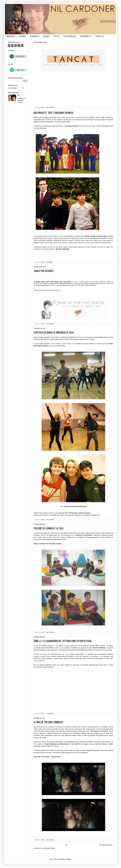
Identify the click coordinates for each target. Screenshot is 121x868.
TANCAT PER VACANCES (44, 271)
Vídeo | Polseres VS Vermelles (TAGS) (47, 544)
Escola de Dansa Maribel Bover (75, 506)
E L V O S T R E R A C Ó (70, 36)
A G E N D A (46, 36)
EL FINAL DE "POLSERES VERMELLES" (49, 722)
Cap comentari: (50, 107)
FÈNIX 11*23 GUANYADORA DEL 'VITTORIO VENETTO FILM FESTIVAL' (63, 641)
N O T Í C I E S (11, 36)
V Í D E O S (56, 36)
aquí (87, 126)
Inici (66, 845)
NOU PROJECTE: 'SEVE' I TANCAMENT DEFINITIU (54, 113)
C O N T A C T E (100, 36)
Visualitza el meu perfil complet (21, 100)
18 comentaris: (50, 324)
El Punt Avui (74, 513)
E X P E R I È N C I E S (86, 36)
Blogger (69, 859)
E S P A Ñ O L (22, 36)
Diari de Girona (85, 513)
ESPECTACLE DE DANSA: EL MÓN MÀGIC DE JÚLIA (54, 333)
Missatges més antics (106, 845)
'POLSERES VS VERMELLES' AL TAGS (49, 529)
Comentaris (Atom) (49, 848)
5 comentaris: (50, 713)
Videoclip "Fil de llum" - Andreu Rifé (47, 757)
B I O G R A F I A (35, 36)
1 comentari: (50, 262)
